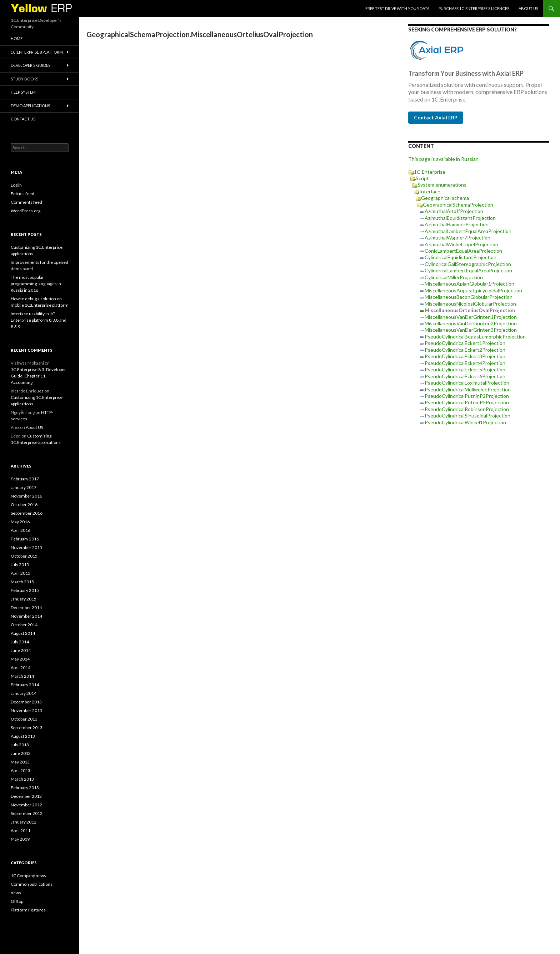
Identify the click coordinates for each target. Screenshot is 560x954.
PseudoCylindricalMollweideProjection (468, 389)
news (16, 893)
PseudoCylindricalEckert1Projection (465, 343)
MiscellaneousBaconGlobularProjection (469, 297)
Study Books (24, 79)
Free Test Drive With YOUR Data (397, 8)
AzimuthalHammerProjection (457, 224)
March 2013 (22, 779)
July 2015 (20, 565)
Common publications (32, 884)
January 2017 (24, 487)
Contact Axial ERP (436, 117)
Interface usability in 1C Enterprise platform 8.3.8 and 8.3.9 (39, 320)
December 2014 (26, 607)
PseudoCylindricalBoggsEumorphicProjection (475, 337)
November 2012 (26, 805)
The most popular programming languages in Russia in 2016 (36, 284)
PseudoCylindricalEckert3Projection (465, 356)
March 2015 (22, 582)
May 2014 (20, 659)
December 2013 (26, 702)
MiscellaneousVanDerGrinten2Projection (471, 323)
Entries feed (22, 194)
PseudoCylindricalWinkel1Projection (465, 422)
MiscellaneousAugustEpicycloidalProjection (473, 290)
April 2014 (21, 668)
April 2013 (21, 770)
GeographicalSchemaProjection (458, 205)
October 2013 (24, 719)
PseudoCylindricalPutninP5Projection (467, 402)
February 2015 (25, 590)
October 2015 (24, 556)
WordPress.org (26, 211)
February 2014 (25, 685)
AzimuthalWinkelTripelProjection (461, 244)
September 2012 (27, 813)
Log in (16, 185)
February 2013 (25, 788)
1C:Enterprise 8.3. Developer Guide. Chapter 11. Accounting (38, 376)
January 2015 (24, 599)
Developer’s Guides (31, 65)
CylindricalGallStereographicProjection (468, 264)
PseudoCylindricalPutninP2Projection (467, 396)
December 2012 (26, 796)
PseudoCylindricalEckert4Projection (465, 363)
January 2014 (24, 693)
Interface (430, 191)
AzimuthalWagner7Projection (457, 238)
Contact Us (23, 119)
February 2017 (25, 479)
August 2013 (23, 736)
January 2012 (24, 822)
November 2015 (26, 547)
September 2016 (27, 513)
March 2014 (22, 676)
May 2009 (20, 839)
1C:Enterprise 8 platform (37, 52)
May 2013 (20, 762)
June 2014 (21, 650)
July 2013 (20, 745)
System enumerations (442, 185)
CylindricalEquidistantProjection (461, 257)
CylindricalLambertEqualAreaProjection (468, 270)
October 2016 (24, 505)
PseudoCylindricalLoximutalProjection (467, 383)
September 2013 (27, 728)
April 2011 (21, 831)
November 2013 (26, 710)
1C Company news (28, 876)
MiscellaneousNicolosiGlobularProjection (470, 304)
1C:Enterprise (430, 172)
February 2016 (25, 539)
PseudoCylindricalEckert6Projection (465, 376)
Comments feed (26, 202)
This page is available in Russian (443, 159)
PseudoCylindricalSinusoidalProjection (467, 416)
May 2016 (20, 522)
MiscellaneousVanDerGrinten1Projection (471, 317)
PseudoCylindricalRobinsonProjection (467, 409)
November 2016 (26, 496)
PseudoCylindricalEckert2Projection (465, 350)
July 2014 (20, 642)
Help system (23, 92)
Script (422, 178)
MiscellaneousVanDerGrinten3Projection (471, 330)
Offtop (17, 901)
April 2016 (21, 530)
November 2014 (26, 616)
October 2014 (24, 625)
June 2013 (21, 753)
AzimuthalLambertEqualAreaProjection (468, 231)
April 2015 (21, 573)
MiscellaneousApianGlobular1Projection (469, 284)
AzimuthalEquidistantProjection (460, 218)
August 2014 (23, 633)
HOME (17, 38)
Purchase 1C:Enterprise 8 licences (474, 8)
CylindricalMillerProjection (454, 277)
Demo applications (30, 106)
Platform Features (28, 910)
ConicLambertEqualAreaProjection (463, 251)
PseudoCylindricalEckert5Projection (465, 369)
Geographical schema (445, 198)
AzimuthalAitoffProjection (454, 211)
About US (528, 8)
